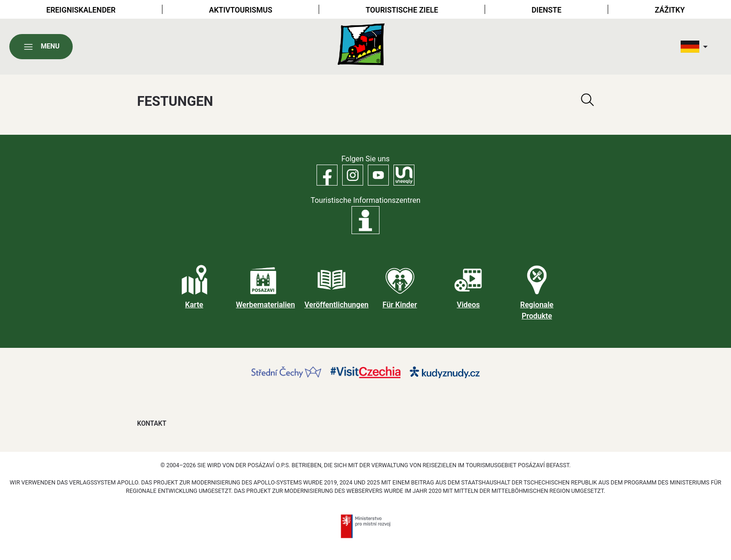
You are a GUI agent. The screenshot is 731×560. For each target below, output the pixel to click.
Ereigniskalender (81, 10)
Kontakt (152, 423)
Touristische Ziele (402, 10)
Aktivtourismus (241, 10)
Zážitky (670, 10)
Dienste (546, 10)
